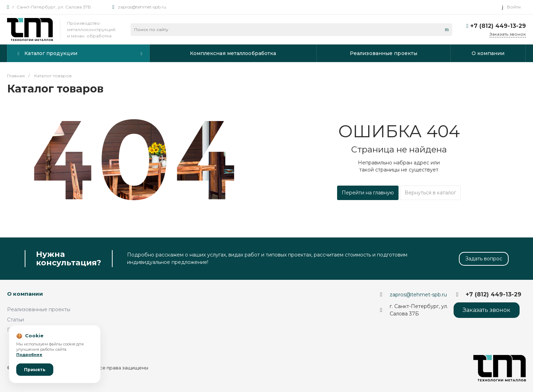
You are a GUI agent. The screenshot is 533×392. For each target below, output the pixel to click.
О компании (25, 294)
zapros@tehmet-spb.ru (142, 7)
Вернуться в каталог (430, 193)
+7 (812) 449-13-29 (498, 26)
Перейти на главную (368, 193)
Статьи (16, 320)
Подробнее (29, 355)
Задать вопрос (484, 259)
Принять (35, 370)
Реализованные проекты (39, 309)
